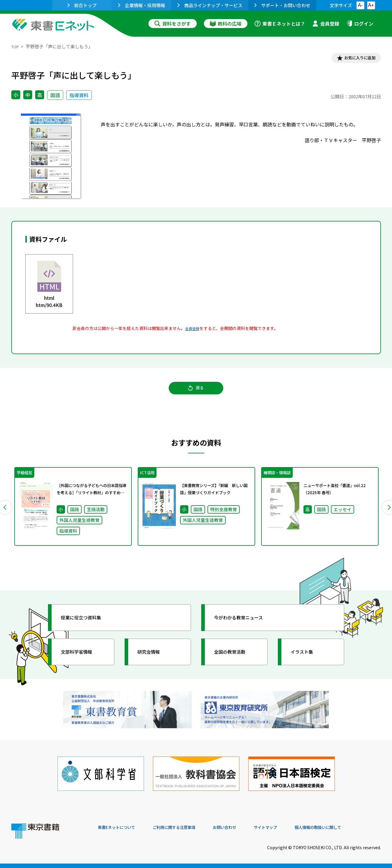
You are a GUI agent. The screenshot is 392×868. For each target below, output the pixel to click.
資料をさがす (173, 24)
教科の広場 (226, 24)
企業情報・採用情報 (142, 5)
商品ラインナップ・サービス (210, 5)
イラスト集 (307, 662)
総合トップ (82, 5)
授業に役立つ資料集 (88, 628)
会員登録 (326, 24)
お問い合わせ (246, 827)
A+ (371, 5)
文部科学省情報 (82, 662)
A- (360, 5)
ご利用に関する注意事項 (188, 827)
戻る (196, 394)
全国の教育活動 (235, 662)
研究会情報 (154, 662)
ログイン (360, 24)
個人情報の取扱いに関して (352, 827)
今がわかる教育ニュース (246, 628)
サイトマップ (292, 827)
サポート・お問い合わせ (282, 5)
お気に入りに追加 (355, 59)
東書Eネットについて (121, 827)
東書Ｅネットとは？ (280, 24)
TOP (16, 46)
